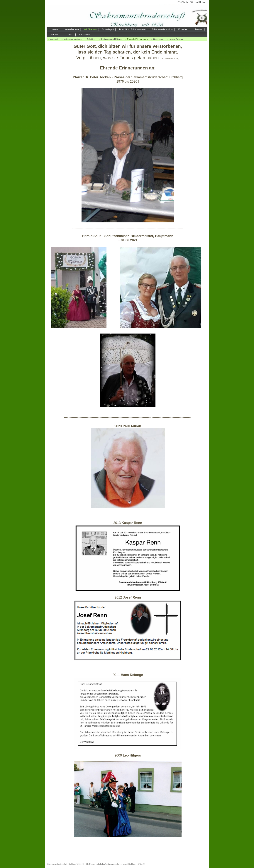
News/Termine (72, 29)
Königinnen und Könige (111, 39)
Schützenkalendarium (162, 29)
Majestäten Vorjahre (72, 39)
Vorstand (54, 39)
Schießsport (108, 29)
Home (55, 29)
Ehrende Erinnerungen (137, 39)
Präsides (91, 39)
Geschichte (158, 39)
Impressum (85, 35)
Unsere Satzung (176, 39)
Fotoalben (183, 29)
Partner (55, 35)
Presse (198, 29)
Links (69, 35)
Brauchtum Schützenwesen (133, 29)
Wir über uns (90, 29)
